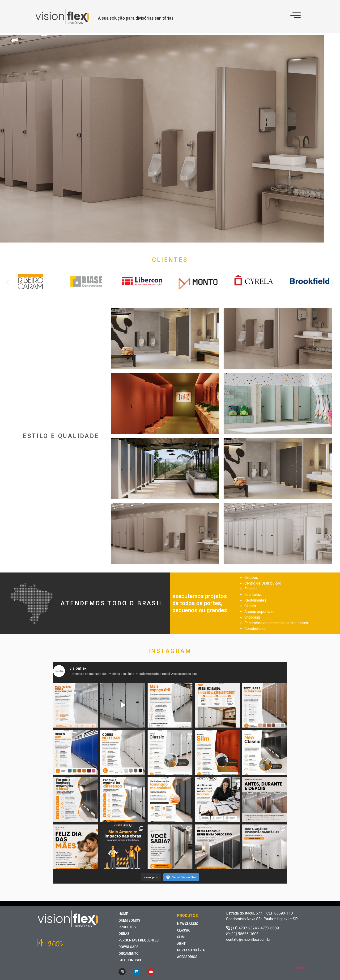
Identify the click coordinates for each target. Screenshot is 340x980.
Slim (181, 937)
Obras (124, 934)
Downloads (129, 947)
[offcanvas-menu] (295, 15)
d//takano (298, 968)
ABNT (181, 944)
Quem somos (129, 920)
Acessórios (187, 957)
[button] (8, 282)
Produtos (127, 927)
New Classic (188, 924)
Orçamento (129, 954)
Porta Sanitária (191, 950)
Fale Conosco (130, 960)
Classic (184, 930)
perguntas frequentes (139, 940)
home (123, 914)
